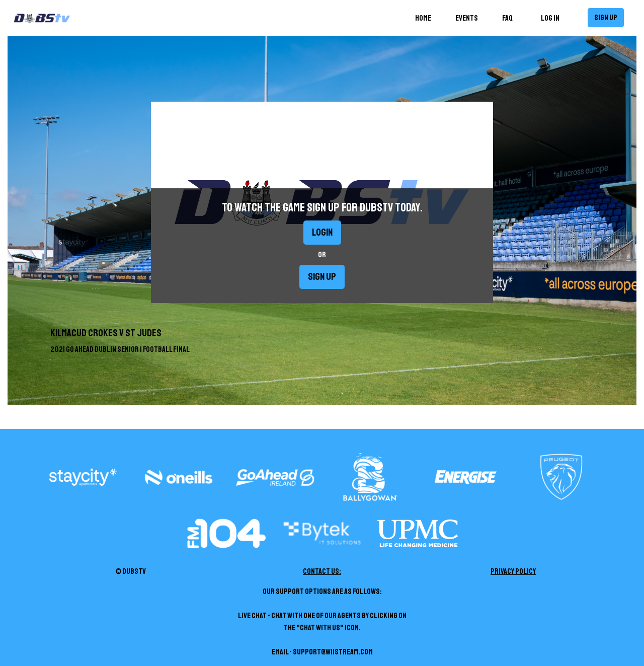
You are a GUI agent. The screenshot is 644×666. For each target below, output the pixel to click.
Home (425, 17)
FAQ (507, 18)
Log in (550, 18)
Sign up (606, 18)
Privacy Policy (513, 571)
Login (322, 232)
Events (467, 18)
